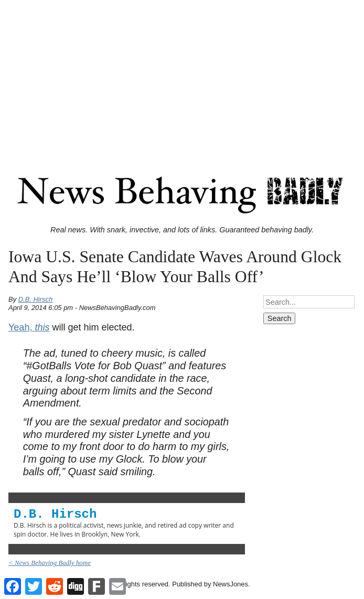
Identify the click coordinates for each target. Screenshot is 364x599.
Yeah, (29, 327)
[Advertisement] (182, 78)
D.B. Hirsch (36, 299)
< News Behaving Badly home (50, 563)
